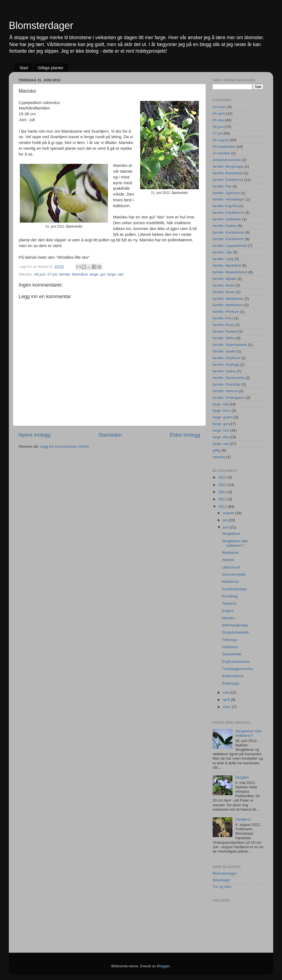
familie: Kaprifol (225, 206)
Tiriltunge (230, 640)
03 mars (219, 107)
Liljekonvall (231, 567)
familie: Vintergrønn (229, 398)
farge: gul (97, 274)
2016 (223, 477)
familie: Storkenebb (229, 378)
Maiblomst (231, 582)
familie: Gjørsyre (226, 193)
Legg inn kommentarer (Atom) (64, 446)
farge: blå (220, 404)
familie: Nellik (224, 285)
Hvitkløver (230, 647)
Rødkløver (231, 553)
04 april (219, 114)
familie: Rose (223, 325)
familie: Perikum (226, 312)
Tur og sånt (222, 887)
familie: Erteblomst (228, 180)
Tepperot (229, 603)
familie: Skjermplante (230, 345)
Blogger (163, 966)
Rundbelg (230, 596)
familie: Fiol (222, 186)
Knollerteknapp (234, 589)
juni (226, 527)
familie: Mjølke (224, 279)
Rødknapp (231, 683)
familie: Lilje (222, 252)
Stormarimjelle (234, 574)
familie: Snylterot (226, 358)
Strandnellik (232, 654)
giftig (217, 450)
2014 (223, 492)
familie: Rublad (225, 331)
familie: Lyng (223, 259)
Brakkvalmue (233, 676)
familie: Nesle (224, 292)
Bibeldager (222, 880)
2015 (223, 485)
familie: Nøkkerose (228, 299)
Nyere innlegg (35, 435)
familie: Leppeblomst (230, 246)
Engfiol (228, 611)
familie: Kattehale (227, 219)
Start (24, 68)
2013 (223, 499)
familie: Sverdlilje (227, 384)
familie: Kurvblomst (228, 239)
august (229, 513)
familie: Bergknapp (228, 166)
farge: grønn (223, 417)
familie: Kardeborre (228, 213)
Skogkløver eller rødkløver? (235, 543)
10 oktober (221, 153)
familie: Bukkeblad (228, 173)
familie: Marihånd (73, 274)
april (227, 700)
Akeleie (228, 560)
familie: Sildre (224, 338)
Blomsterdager (41, 26)
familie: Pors (223, 318)
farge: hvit (221, 430)
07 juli (52, 274)
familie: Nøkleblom (228, 305)
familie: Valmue (225, 391)
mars (227, 707)
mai (226, 692)
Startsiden (110, 435)
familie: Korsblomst (228, 232)
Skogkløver (231, 534)
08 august (221, 140)
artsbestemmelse (227, 160)
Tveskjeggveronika (238, 669)
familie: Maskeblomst (230, 272)
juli (226, 520)
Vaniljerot (243, 819)
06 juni (40, 274)
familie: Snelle (224, 351)
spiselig (219, 457)
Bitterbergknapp (235, 625)
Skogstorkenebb (235, 632)
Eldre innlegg (185, 435)
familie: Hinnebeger (229, 199)
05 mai (218, 120)
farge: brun (222, 411)
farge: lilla (221, 437)
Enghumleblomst (236, 662)
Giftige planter (51, 68)
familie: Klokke (225, 226)
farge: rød (115, 274)
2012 (223, 507)
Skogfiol (242, 777)
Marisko (228, 618)
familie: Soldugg (226, 365)
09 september (224, 147)
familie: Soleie (224, 371)
